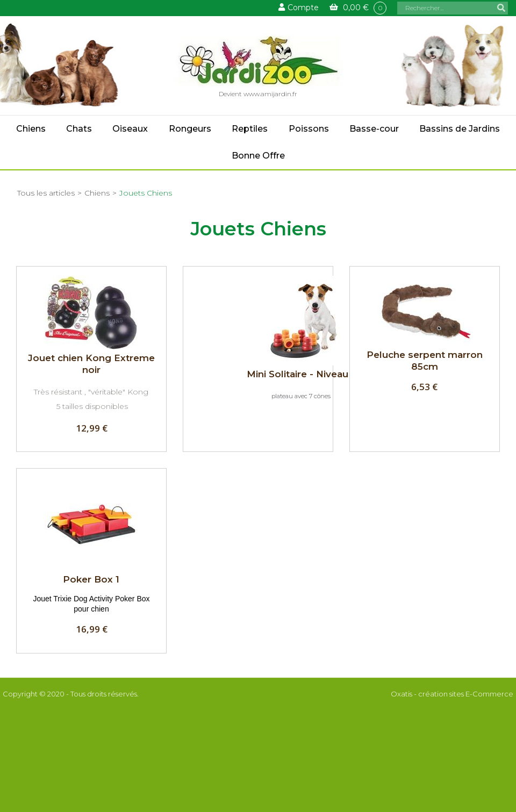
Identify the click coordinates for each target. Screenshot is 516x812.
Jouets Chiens (146, 193)
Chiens (31, 129)
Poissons (309, 129)
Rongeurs (190, 129)
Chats (79, 129)
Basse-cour (374, 129)
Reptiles (250, 129)
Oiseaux (130, 129)
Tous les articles (46, 193)
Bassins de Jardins (460, 129)
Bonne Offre (258, 156)
